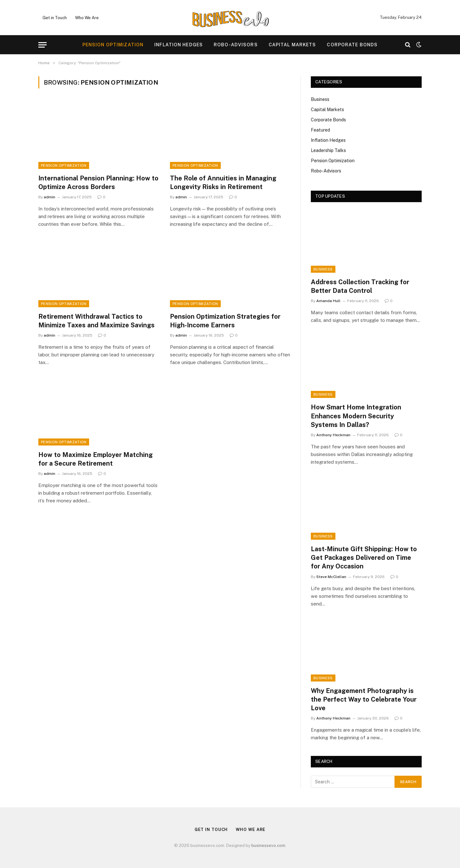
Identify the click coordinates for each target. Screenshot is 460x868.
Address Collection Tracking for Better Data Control (360, 286)
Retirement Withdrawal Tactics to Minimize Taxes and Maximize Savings (96, 321)
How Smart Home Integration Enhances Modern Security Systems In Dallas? (356, 416)
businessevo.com (268, 845)
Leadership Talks (328, 150)
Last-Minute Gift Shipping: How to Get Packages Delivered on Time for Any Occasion (364, 558)
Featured (320, 130)
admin (50, 197)
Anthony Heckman (333, 435)
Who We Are (87, 18)
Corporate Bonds (352, 45)
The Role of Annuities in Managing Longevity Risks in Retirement (223, 183)
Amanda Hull (328, 301)
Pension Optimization (113, 45)
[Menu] (42, 45)
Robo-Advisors (236, 45)
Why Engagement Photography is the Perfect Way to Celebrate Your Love (364, 699)
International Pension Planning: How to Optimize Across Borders (98, 183)
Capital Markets (292, 45)
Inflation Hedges (179, 45)
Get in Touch (55, 18)
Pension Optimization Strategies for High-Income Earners (225, 321)
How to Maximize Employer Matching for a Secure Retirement (96, 459)
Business (320, 99)
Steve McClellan (331, 577)
